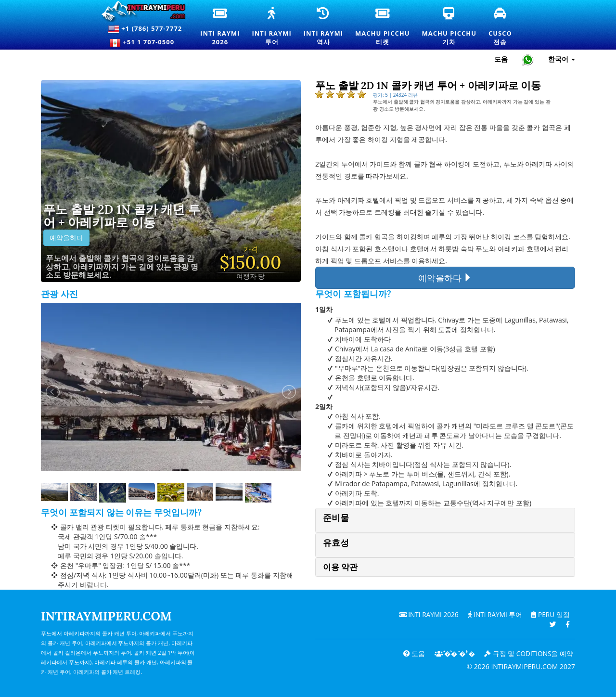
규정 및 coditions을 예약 (528, 653)
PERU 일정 (550, 614)
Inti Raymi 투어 (493, 614)
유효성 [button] (336, 543)
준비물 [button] (336, 518)
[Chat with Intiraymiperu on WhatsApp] (528, 59)
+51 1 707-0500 (145, 43)
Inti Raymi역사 (323, 27)
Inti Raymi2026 (222, 27)
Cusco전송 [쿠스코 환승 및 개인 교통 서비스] (501, 27)
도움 (411, 653)
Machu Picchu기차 (449, 27)
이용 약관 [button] (340, 567)
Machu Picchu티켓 (382, 27)
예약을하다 (66, 238)
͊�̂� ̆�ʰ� (453, 653)
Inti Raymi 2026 (426, 614)
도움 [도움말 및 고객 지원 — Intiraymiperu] (501, 59)
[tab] (445, 520)
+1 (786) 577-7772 (145, 29)
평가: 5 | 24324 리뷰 (395, 95)
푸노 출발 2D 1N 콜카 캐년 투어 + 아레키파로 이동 (122, 216)
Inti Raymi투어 (271, 27)
